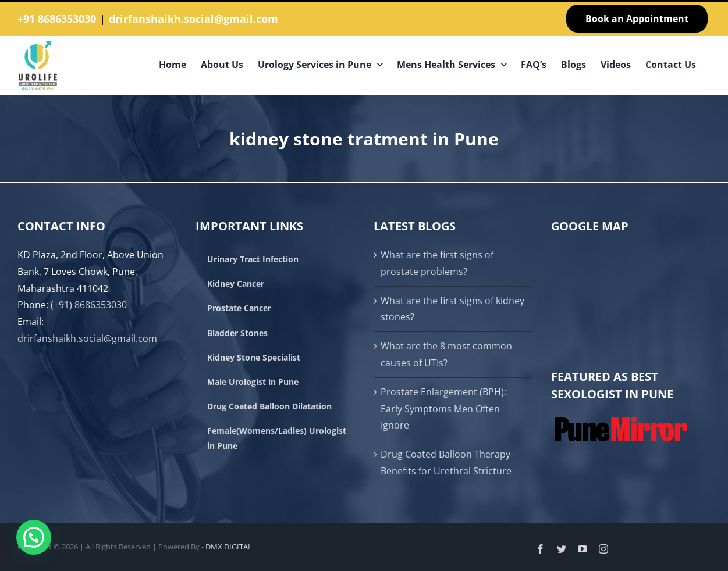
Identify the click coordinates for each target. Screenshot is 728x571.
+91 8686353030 (57, 19)
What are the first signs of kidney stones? (452, 309)
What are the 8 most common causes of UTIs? (446, 354)
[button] (34, 537)
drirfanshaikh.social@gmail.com (193, 19)
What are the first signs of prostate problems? (437, 263)
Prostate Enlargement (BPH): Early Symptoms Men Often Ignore (443, 409)
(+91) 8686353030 (89, 305)
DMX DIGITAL (229, 547)
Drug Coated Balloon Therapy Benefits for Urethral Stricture (446, 463)
